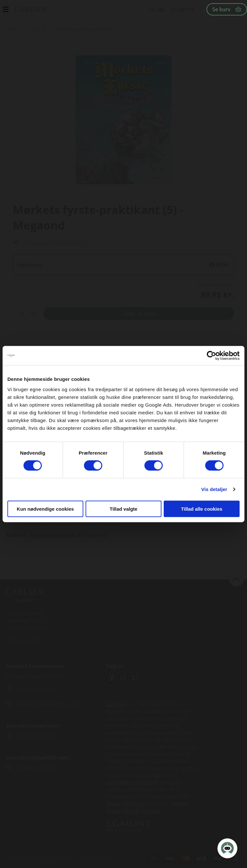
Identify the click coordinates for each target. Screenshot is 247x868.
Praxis (114, 811)
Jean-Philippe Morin (60, 242)
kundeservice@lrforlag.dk (48, 704)
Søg (161, 9)
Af (16, 242)
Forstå (131, 811)
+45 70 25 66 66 (36, 736)
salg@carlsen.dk (37, 768)
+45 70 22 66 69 (36, 690)
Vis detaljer (214, 489)
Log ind (185, 9)
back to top (237, 579)
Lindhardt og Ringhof (132, 782)
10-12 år (38, 29)
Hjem (12, 29)
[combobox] (26, 313)
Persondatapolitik (95, 857)
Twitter (135, 678)
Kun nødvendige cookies (45, 509)
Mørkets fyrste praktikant (85, 29)
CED (26, 242)
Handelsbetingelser (26, 857)
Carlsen (115, 704)
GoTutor (133, 804)
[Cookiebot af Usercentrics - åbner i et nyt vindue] (211, 356)
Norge (179, 804)
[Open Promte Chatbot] (227, 848)
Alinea (114, 804)
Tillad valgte (123, 509)
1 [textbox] (22, 313)
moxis (154, 811)
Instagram (123, 678)
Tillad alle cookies (202, 509)
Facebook (111, 678)
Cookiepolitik (61, 857)
